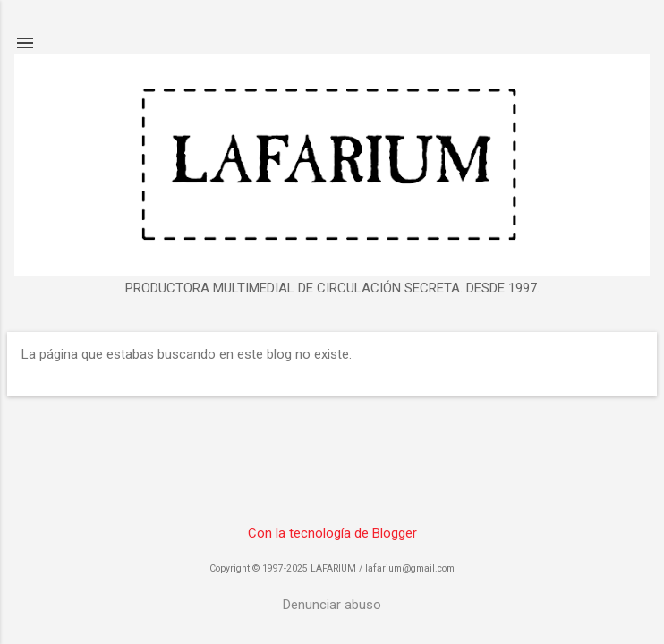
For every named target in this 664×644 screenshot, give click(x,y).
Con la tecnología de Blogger (332, 533)
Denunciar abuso (332, 605)
